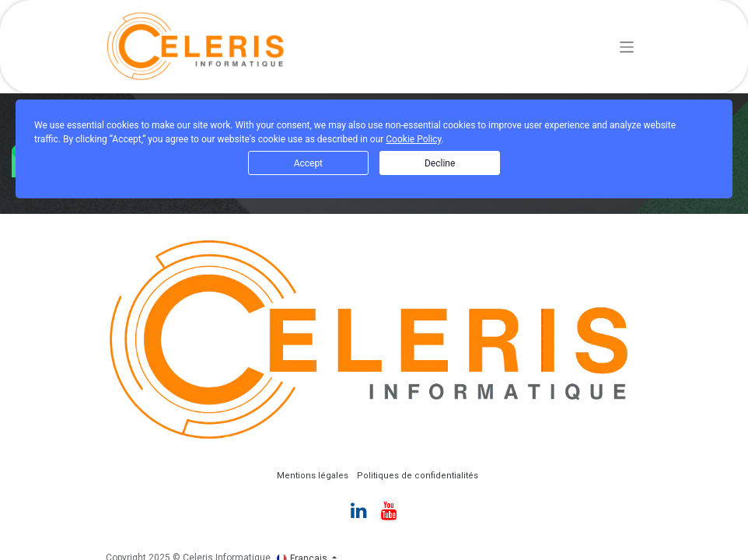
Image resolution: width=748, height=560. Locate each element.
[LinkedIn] (359, 510)
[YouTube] (389, 510)
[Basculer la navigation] (627, 46)
